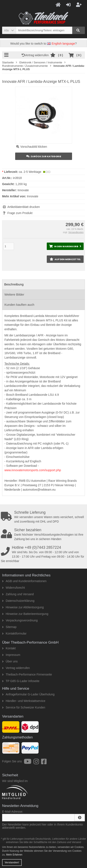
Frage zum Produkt (20, 213)
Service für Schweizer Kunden (24, 707)
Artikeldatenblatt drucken (24, 207)
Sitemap (9, 627)
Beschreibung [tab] (14, 284)
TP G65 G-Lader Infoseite (21, 681)
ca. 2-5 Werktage (30, 172)
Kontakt (9, 648)
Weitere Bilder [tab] (14, 294)
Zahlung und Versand (18, 594)
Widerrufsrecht (13, 588)
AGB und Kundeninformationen (24, 581)
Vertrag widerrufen (36, 55)
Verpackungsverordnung (20, 620)
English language (61, 44)
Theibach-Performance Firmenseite (27, 674)
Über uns (10, 661)
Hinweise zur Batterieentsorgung (25, 614)
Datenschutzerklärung (18, 601)
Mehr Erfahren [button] (14, 855)
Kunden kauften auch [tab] (19, 305)
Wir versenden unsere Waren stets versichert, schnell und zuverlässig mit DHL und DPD (44, 517)
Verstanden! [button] (12, 863)
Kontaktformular (14, 633)
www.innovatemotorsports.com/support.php (33, 470)
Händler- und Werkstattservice (24, 701)
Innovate (33, 196)
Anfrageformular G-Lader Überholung (28, 694)
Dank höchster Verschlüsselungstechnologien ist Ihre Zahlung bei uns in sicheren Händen (44, 534)
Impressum (11, 655)
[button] (9, 30)
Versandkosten (76, 232)
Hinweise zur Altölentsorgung (23, 607)
